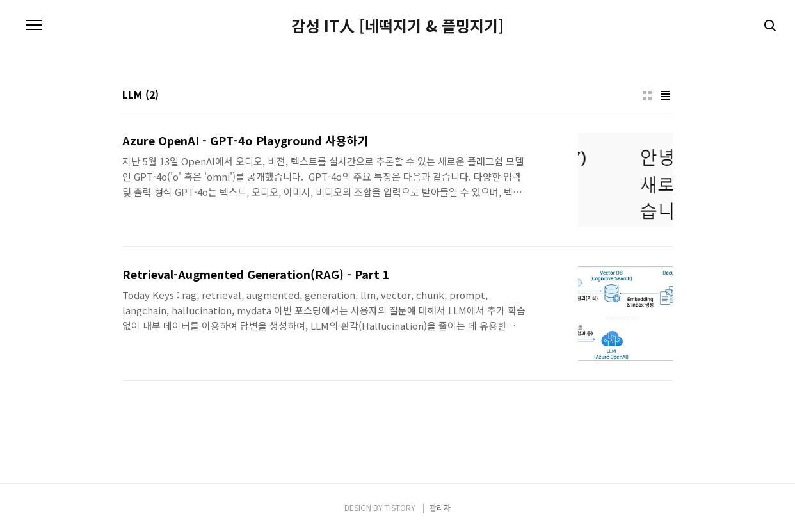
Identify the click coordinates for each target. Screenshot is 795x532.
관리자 (440, 507)
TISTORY (400, 507)
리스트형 (665, 95)
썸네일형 (647, 95)
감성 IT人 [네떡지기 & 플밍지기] (397, 26)
